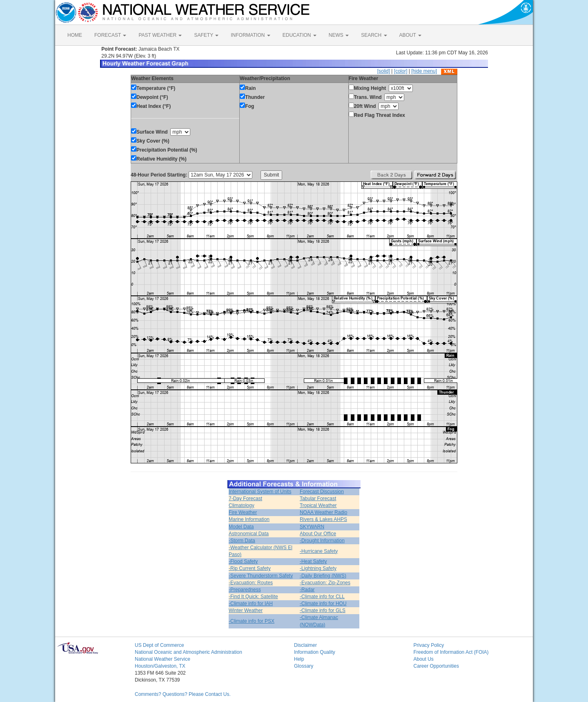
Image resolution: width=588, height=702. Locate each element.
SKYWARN (312, 527)
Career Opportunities (436, 666)
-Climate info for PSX (252, 621)
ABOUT (410, 35)
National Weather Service (163, 659)
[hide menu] (424, 71)
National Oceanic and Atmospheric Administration (188, 652)
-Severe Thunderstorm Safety (261, 576)
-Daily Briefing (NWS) (323, 576)
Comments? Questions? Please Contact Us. (183, 694)
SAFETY (206, 35)
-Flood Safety (243, 561)
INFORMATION (250, 35)
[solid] (384, 71)
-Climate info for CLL (322, 597)
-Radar (307, 590)
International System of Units (260, 492)
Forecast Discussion (322, 492)
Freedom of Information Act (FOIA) (451, 652)
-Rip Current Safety (250, 568)
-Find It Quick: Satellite (253, 597)
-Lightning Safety (318, 568)
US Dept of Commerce (159, 645)
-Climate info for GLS (323, 610)
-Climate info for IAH (251, 604)
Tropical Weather (318, 505)
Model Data (241, 527)
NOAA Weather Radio (324, 512)
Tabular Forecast (318, 499)
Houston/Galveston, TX (160, 666)
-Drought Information (322, 541)
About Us (424, 659)
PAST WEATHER (160, 35)
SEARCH (374, 35)
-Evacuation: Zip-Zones (325, 583)
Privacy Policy (429, 645)
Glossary (304, 666)
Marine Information (249, 519)
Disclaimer (305, 645)
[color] (401, 71)
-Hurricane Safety (319, 551)
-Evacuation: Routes (251, 583)
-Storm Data (242, 541)
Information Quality (315, 652)
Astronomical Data (249, 534)
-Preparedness (245, 590)
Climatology (242, 505)
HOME (75, 35)
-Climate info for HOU (323, 604)
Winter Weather (246, 610)
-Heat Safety (313, 561)
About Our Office (318, 534)
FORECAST (110, 35)
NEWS (339, 35)
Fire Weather (243, 512)
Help (299, 659)
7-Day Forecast (245, 499)
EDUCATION (300, 35)
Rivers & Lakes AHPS (323, 519)
